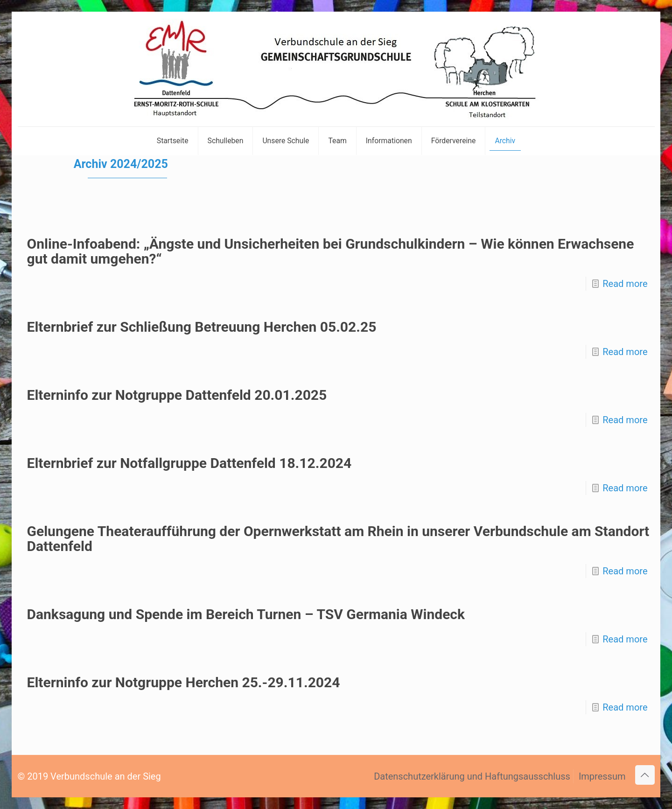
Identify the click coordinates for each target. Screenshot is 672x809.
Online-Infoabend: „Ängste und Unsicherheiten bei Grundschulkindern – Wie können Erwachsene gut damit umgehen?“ (331, 251)
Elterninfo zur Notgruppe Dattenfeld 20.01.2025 (177, 395)
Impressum (602, 776)
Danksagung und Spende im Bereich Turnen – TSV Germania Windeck (246, 614)
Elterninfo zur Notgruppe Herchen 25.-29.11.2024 (184, 682)
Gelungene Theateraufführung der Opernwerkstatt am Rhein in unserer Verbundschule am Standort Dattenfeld (338, 539)
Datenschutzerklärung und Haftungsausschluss (472, 776)
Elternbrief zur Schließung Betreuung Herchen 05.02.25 (202, 327)
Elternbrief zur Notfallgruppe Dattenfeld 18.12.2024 (189, 463)
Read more (625, 284)
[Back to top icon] (645, 775)
